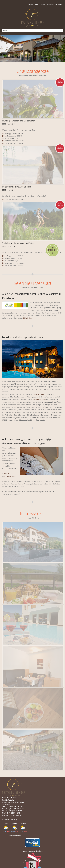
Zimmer (6, 474)
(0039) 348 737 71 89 (16, 809)
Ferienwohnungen (10, 476)
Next (63, 49)
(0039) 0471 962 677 (16, 806)
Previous (2, 49)
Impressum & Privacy (10, 819)
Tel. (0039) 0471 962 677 (35, 4)
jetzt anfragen (60, 82)
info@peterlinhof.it (54, 4)
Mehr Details (28, 318)
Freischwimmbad (39, 399)
